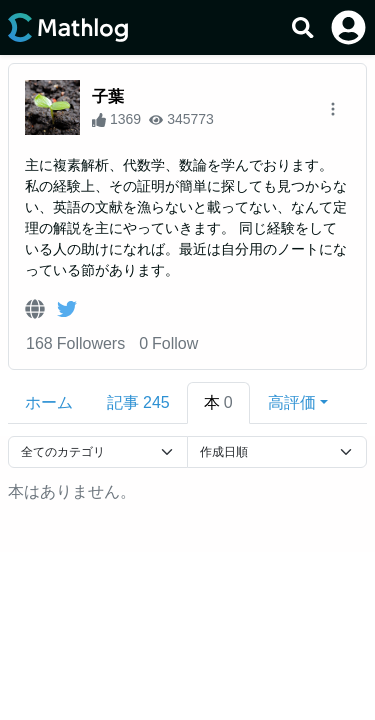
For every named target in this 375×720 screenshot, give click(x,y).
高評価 (292, 402)
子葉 (108, 96)
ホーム (49, 402)
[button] (298, 403)
